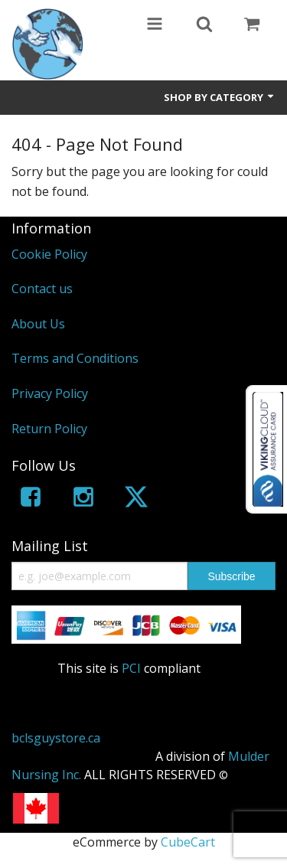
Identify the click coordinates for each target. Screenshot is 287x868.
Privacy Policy (50, 393)
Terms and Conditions (75, 358)
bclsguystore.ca (56, 738)
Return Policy (49, 429)
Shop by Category (220, 97)
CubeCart (188, 842)
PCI (131, 668)
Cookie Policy (49, 254)
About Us (38, 324)
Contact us (42, 289)
